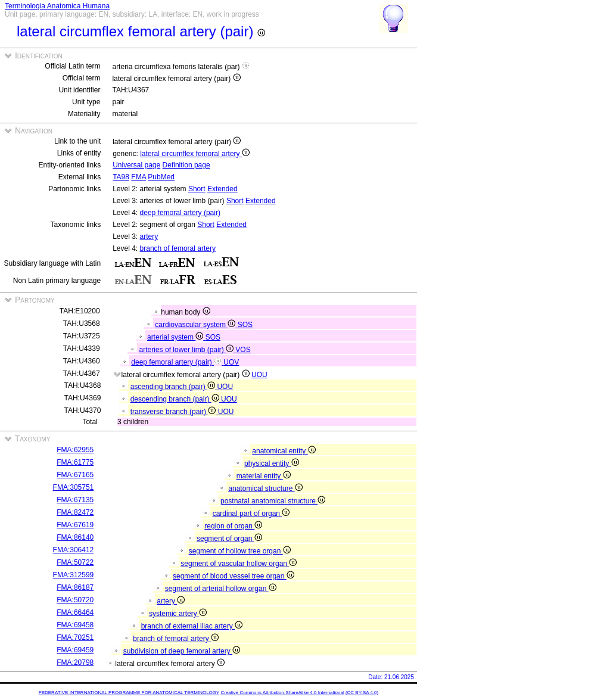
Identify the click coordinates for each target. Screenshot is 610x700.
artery (149, 237)
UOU (259, 375)
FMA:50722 (75, 562)
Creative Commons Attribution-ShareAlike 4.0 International (282, 693)
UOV (231, 362)
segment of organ (229, 539)
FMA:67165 (75, 475)
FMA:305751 (74, 487)
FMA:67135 (75, 500)
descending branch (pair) (176, 399)
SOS (245, 325)
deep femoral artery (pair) (180, 213)
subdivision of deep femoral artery (182, 651)
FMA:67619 (75, 525)
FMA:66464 (75, 612)
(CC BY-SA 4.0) (362, 693)
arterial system (176, 337)
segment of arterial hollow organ (221, 589)
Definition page (186, 165)
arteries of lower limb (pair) (188, 350)
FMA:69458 (75, 625)
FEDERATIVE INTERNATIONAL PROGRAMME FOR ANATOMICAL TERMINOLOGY (129, 693)
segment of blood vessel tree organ (234, 576)
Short (197, 189)
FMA (139, 177)
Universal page (136, 165)
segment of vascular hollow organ (239, 564)
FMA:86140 (75, 537)
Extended (222, 189)
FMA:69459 (75, 650)
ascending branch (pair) (174, 387)
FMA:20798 (75, 662)
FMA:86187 (75, 587)
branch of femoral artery (178, 248)
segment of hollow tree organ (240, 551)
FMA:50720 (75, 600)
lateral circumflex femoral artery (195, 154)
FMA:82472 (75, 512)
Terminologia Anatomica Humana (57, 6)
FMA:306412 (74, 550)
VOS (243, 350)
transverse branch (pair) (174, 412)
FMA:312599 (74, 575)
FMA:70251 (75, 637)
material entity (264, 476)
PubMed (161, 177)
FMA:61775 (75, 462)
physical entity (272, 463)
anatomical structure (265, 489)
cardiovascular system (196, 325)
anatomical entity (284, 451)
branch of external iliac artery (192, 626)
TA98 (121, 177)
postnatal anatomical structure (273, 501)
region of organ (233, 526)
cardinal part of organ (251, 514)
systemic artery (178, 614)
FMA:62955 (75, 450)
